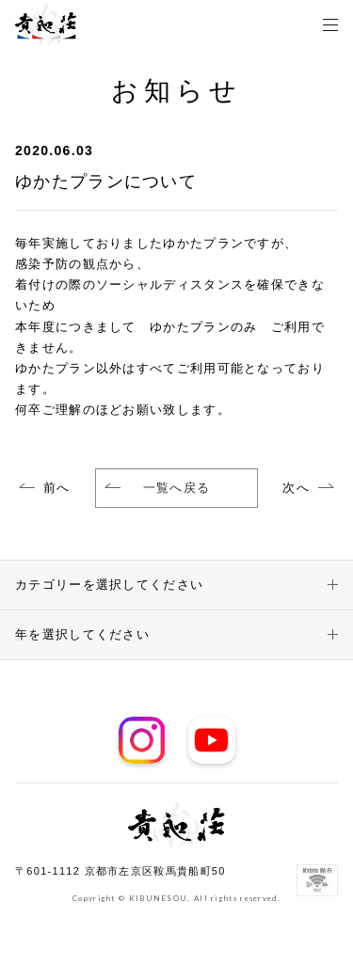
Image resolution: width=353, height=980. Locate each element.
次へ (296, 488)
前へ (57, 488)
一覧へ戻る (158, 488)
